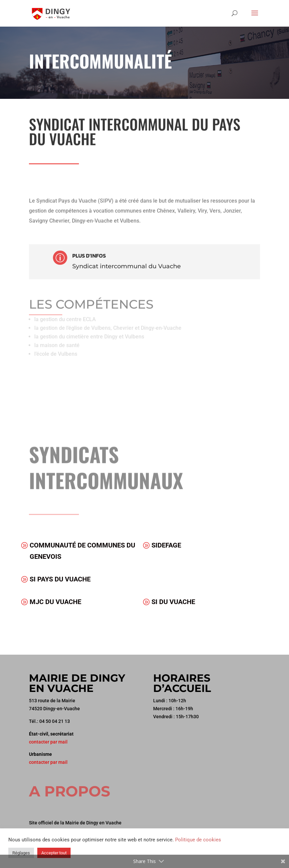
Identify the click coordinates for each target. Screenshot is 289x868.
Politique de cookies (198, 840)
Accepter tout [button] (54, 853)
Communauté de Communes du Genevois (82, 551)
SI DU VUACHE (173, 602)
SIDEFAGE (166, 545)
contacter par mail (48, 742)
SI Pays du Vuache (60, 579)
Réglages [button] (21, 853)
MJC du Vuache (55, 602)
